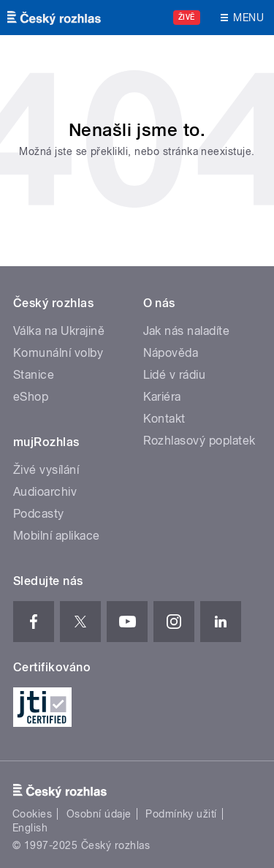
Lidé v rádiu (175, 375)
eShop (31, 397)
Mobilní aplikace (57, 536)
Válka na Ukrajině (59, 331)
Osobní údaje (99, 814)
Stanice (34, 375)
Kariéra (162, 397)
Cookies (32, 814)
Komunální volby (58, 353)
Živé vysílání (46, 470)
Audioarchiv (45, 492)
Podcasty (39, 514)
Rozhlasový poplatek (199, 441)
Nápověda (171, 353)
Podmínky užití (181, 814)
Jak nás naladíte (187, 331)
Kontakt (164, 419)
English (30, 828)
